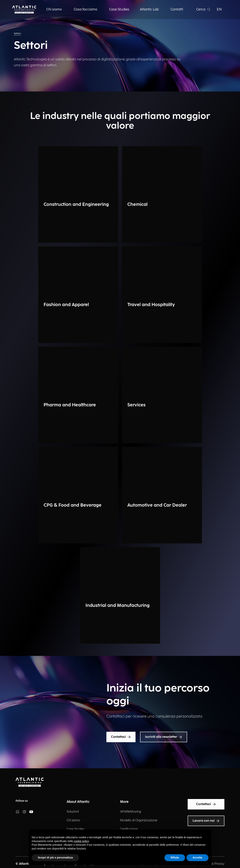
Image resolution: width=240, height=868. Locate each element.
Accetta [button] (197, 858)
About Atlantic (78, 802)
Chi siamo (73, 820)
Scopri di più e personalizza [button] (55, 858)
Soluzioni (73, 812)
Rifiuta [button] (175, 858)
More (124, 802)
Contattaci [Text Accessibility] (206, 804)
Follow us (22, 801)
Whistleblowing (131, 812)
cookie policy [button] (81, 841)
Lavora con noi (206, 821)
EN (219, 9)
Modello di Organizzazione (139, 820)
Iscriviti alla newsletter (164, 737)
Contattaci (121, 737)
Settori (17, 34)
